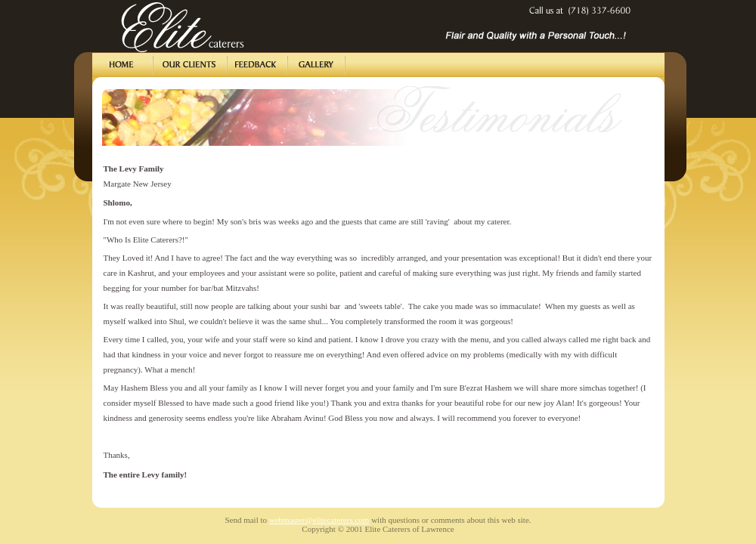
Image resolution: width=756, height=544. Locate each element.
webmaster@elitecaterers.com (319, 520)
